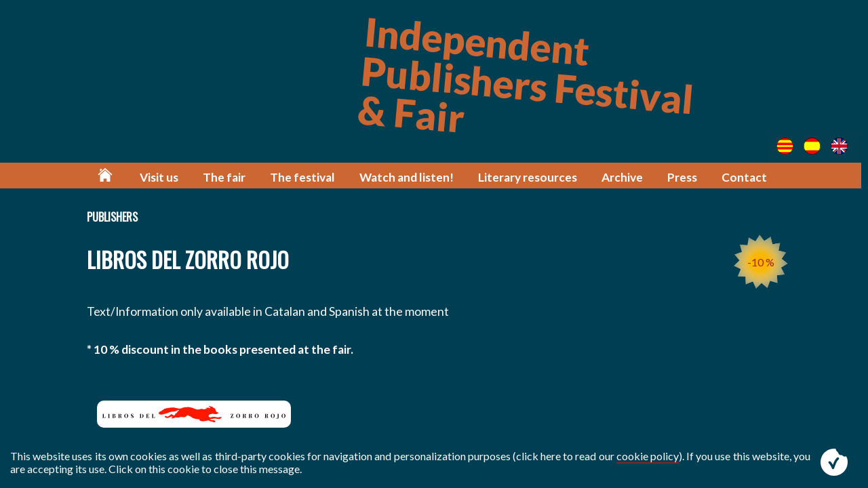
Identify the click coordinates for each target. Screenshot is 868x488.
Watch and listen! (410, 178)
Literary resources (530, 178)
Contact (747, 178)
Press (685, 178)
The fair (228, 178)
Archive (625, 178)
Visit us (163, 178)
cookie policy (648, 456)
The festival (306, 178)
